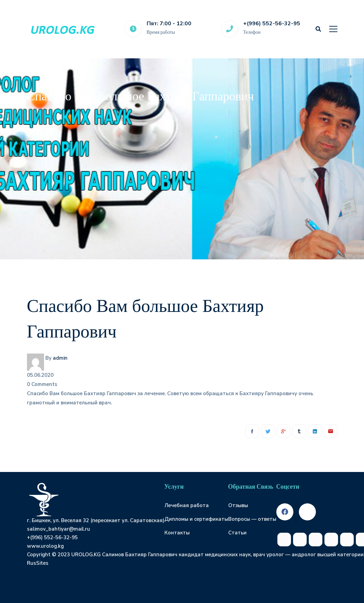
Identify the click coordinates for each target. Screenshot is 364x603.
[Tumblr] (299, 431)
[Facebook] (252, 431)
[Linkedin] (315, 431)
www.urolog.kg (45, 546)
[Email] (331, 431)
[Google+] (283, 431)
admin (60, 358)
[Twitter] (268, 431)
